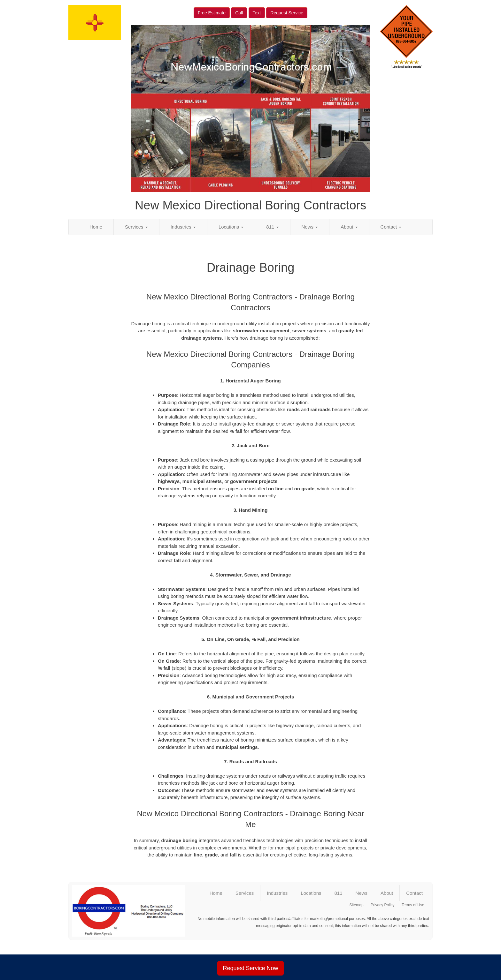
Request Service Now (250, 968)
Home (96, 227)
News (310, 227)
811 (272, 227)
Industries (183, 227)
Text (257, 13)
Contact (391, 227)
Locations (231, 227)
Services (136, 227)
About (349, 227)
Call (239, 13)
